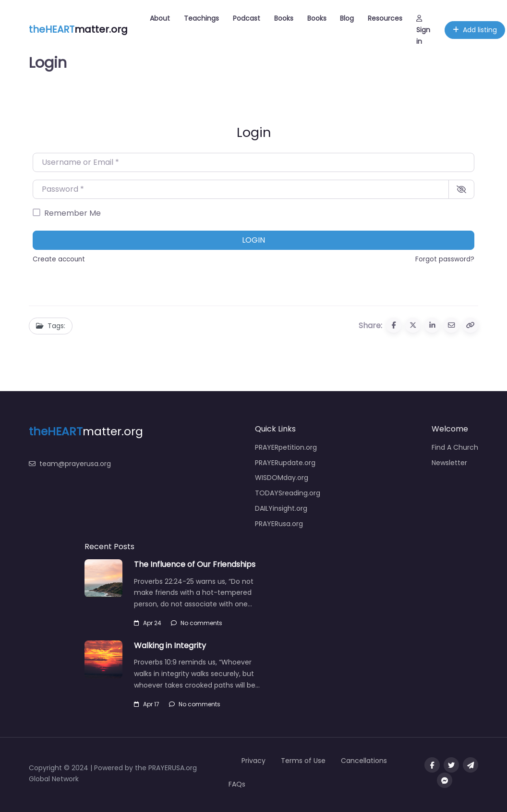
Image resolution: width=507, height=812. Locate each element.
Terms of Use (303, 761)
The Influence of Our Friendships (195, 564)
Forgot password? (445, 259)
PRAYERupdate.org (285, 463)
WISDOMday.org (282, 478)
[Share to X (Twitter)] (413, 325)
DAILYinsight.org (281, 508)
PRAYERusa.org (279, 524)
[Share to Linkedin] (432, 325)
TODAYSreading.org (288, 493)
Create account (59, 259)
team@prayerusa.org (70, 464)
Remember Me (72, 213)
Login (253, 240)
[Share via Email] (451, 325)
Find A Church (455, 447)
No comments (197, 623)
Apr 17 (147, 704)
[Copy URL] (471, 325)
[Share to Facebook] (394, 325)
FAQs (237, 784)
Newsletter (449, 463)
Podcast (247, 18)
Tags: (51, 326)
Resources (385, 18)
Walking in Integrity (170, 646)
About (160, 18)
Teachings (201, 18)
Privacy (253, 761)
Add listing (475, 30)
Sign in (423, 31)
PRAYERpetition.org (286, 447)
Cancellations (364, 761)
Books (284, 18)
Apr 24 (148, 623)
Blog (347, 18)
